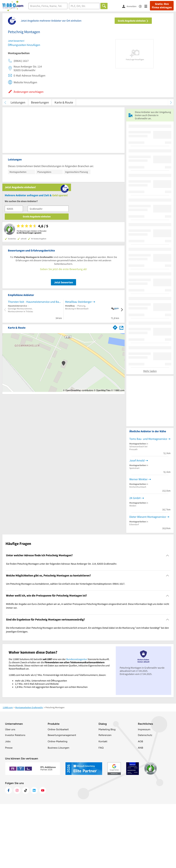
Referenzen (105, 799)
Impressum (144, 793)
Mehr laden (150, 435)
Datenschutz (145, 799)
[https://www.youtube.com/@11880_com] (43, 854)
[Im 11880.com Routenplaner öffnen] (115, 265)
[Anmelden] (130, 6)
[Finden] (104, 6)
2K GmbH (135, 562)
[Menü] (147, 6)
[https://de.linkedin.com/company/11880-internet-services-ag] (34, 854)
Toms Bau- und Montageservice (148, 503)
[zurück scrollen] (5, 102)
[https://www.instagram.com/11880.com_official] (17, 854)
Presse (9, 812)
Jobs (8, 805)
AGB (140, 805)
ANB (140, 812)
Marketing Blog (107, 793)
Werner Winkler (138, 543)
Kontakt (103, 805)
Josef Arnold (137, 524)
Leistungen (18, 102)
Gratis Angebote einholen (133, 21)
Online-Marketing (58, 805)
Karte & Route (64, 102)
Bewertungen (40, 102)
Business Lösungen (59, 812)
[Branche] (48, 6)
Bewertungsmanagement (62, 799)
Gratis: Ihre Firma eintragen (162, 6)
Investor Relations (15, 799)
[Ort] (84, 6)
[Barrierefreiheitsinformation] (142, 6)
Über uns (10, 793)
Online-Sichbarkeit (58, 793)
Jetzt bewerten (63, 220)
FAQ (101, 812)
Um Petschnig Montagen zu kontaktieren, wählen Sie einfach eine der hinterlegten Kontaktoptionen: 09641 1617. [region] (66, 648)
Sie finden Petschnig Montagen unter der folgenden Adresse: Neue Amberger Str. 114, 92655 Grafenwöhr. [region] (62, 628)
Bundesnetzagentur (77, 723)
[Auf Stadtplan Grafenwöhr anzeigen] (121, 265)
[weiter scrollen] (171, 102)
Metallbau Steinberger (78, 240)
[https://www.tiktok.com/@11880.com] (26, 854)
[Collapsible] (168, 619)
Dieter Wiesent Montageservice (148, 581)
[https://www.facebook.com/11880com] (9, 854)
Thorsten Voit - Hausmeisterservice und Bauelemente (35, 240)
